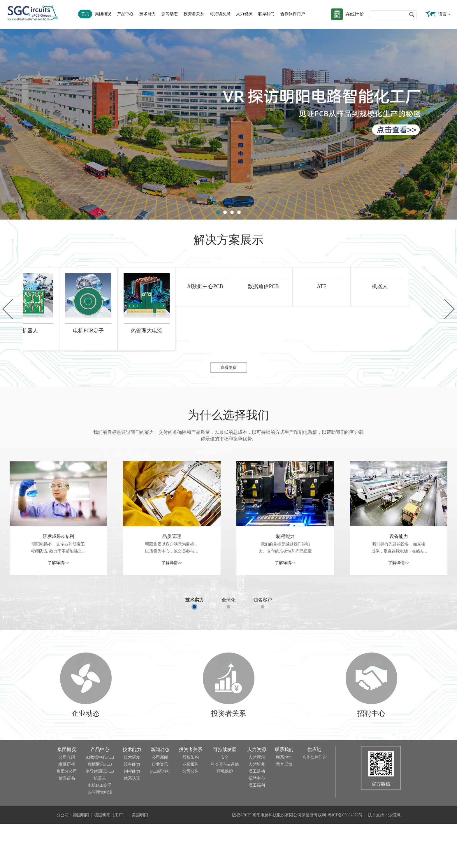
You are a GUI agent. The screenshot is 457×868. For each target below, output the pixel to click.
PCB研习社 (160, 815)
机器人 (100, 822)
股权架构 (191, 801)
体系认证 (132, 822)
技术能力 (147, 14)
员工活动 (257, 815)
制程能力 (285, 580)
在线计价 (355, 14)
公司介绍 (67, 801)
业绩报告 (191, 808)
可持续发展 (220, 14)
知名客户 (263, 644)
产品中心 (125, 14)
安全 (225, 801)
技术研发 (132, 801)
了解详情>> (58, 607)
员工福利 (257, 829)
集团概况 (103, 14)
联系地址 (284, 801)
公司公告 (191, 815)
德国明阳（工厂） (110, 859)
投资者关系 (194, 14)
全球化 (228, 644)
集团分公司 (67, 815)
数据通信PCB (100, 808)
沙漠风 (394, 859)
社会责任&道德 (225, 808)
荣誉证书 (67, 822)
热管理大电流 (100, 836)
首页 (85, 14)
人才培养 (257, 808)
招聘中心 (257, 822)
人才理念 (257, 801)
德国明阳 (81, 859)
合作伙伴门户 (293, 14)
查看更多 (228, 411)
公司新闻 (160, 801)
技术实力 (194, 644)
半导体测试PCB (100, 815)
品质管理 (172, 580)
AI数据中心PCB (100, 801)
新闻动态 (170, 14)
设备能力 (399, 580)
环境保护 (225, 815)
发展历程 (67, 808)
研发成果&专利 (58, 580)
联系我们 (266, 14)
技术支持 (376, 859)
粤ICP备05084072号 (345, 859)
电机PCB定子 (100, 829)
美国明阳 (140, 859)
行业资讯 (160, 808)
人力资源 (244, 14)
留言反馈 (284, 808)
